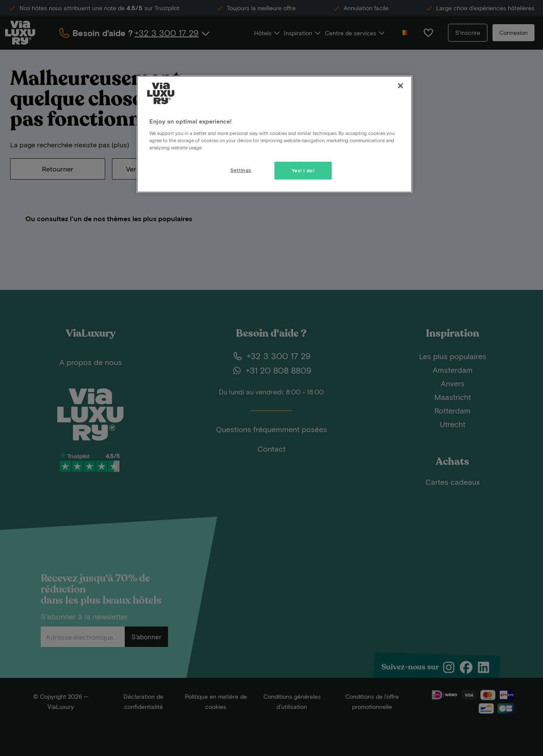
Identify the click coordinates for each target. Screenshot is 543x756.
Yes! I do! (303, 170)
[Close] (400, 86)
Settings (241, 170)
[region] (274, 134)
